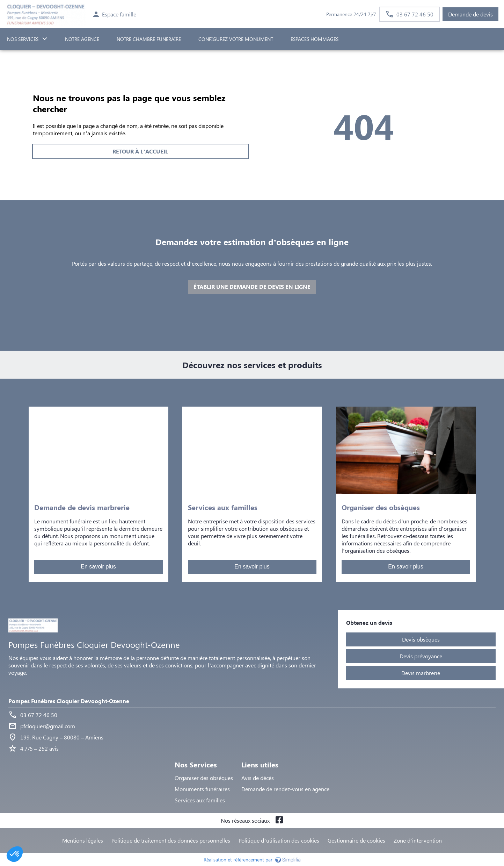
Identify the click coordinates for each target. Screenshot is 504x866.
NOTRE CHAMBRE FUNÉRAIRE (149, 39)
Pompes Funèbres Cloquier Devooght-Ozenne (69, 701)
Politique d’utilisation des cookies (279, 840)
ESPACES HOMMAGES (315, 39)
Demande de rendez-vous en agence (285, 789)
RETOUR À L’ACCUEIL (140, 151)
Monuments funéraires (202, 789)
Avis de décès (258, 778)
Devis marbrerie (421, 673)
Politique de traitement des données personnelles (171, 840)
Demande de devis (470, 14)
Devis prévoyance (421, 656)
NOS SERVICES (23, 39)
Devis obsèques (421, 639)
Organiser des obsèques (204, 778)
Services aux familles (200, 800)
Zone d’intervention (418, 840)
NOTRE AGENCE (82, 39)
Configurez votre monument (236, 39)
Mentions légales (83, 840)
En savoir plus (98, 567)
